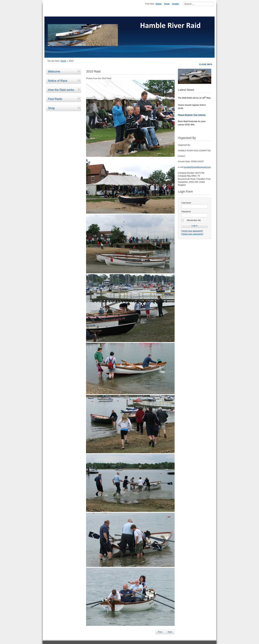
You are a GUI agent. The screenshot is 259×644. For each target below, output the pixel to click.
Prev (160, 632)
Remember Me (194, 220)
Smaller (176, 4)
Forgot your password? (192, 231)
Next (170, 632)
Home (63, 61)
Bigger (159, 4)
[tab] (79, 71)
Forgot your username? (192, 234)
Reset (167, 4)
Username (186, 203)
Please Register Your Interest (192, 115)
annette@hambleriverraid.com (197, 167)
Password (186, 212)
